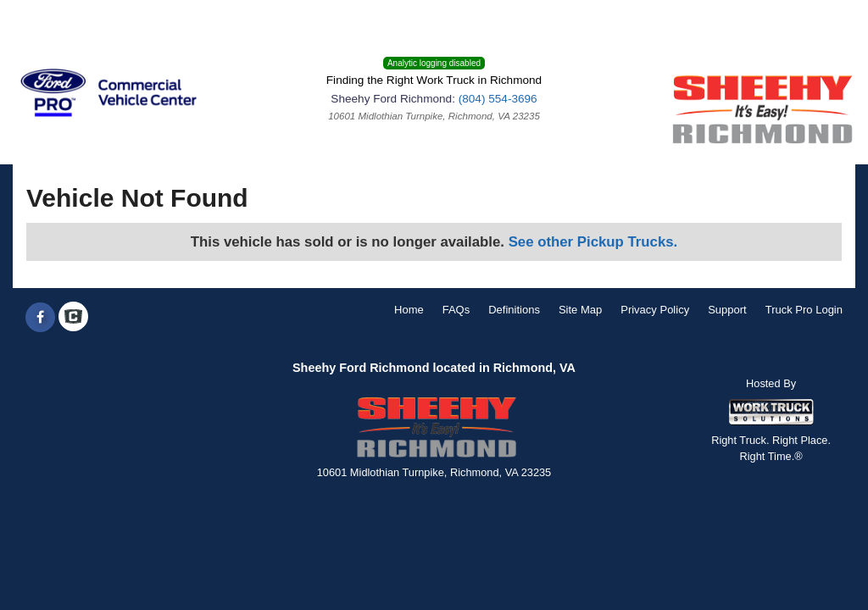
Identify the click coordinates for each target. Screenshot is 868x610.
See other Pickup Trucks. (593, 242)
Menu (41, 21)
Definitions (514, 310)
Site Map (580, 310)
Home (409, 310)
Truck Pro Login (804, 310)
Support (727, 310)
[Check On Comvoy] (73, 318)
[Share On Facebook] (40, 318)
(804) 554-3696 (498, 99)
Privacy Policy (655, 310)
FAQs (456, 310)
